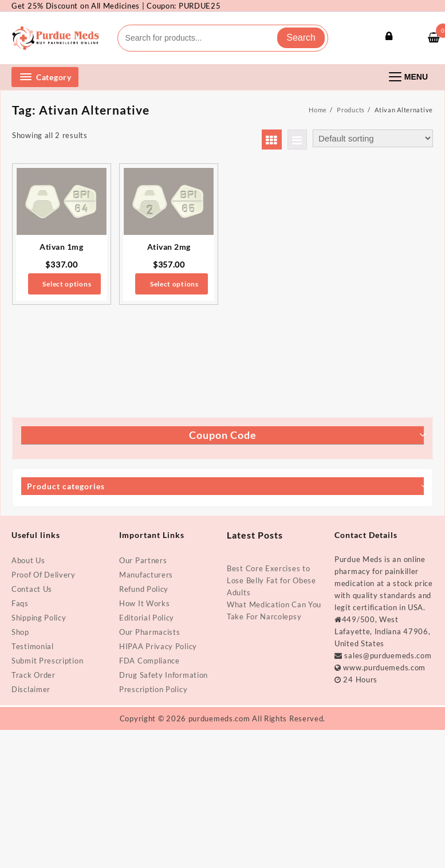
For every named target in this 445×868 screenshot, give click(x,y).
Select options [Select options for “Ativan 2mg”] (174, 284)
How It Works (144, 603)
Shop (20, 632)
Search (301, 38)
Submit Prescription (47, 661)
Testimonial (33, 646)
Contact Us (32, 589)
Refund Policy (144, 589)
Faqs (20, 603)
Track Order (34, 675)
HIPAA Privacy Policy (158, 646)
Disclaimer (31, 689)
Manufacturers (146, 575)
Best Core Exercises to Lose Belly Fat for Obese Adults (271, 580)
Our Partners (143, 560)
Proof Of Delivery (44, 575)
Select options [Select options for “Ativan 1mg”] (67, 284)
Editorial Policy (147, 618)
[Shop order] (373, 138)
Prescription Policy (153, 689)
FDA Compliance (149, 661)
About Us (28, 560)
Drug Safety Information (164, 675)
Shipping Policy (39, 618)
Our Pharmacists (150, 632)
